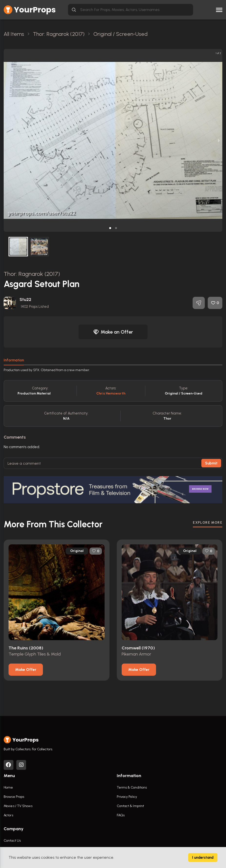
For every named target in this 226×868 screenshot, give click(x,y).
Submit (211, 463)
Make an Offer (113, 332)
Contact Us (12, 841)
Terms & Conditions (132, 787)
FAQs (121, 815)
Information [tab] (14, 360)
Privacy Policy (127, 797)
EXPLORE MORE (208, 523)
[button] (110, 228)
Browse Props (14, 797)
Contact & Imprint (131, 806)
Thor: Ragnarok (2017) (32, 274)
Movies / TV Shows (18, 806)
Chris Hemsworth (111, 393)
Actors (8, 815)
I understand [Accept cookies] (203, 858)
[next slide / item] (219, 140)
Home (8, 787)
